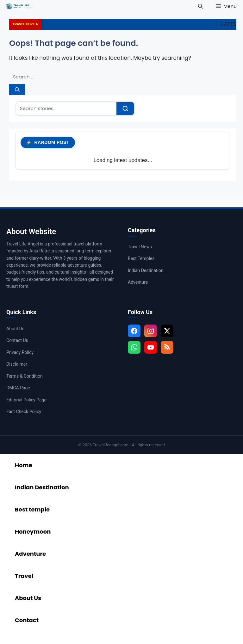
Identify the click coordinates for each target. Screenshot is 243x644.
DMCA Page (18, 388)
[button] (200, 6)
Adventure (138, 282)
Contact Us (17, 340)
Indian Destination (146, 270)
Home (24, 465)
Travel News (140, 247)
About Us (15, 329)
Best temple (32, 509)
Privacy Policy (20, 352)
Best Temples (141, 258)
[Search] (17, 89)
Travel (24, 576)
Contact (27, 620)
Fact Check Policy (24, 412)
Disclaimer (17, 364)
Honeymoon (33, 532)
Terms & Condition (25, 376)
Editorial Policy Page (26, 400)
